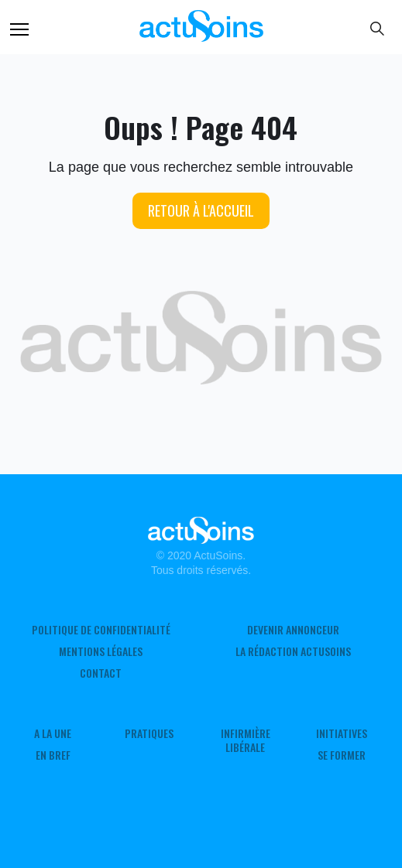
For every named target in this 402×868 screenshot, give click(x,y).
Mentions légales (101, 651)
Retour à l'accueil (201, 210)
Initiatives (342, 733)
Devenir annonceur (293, 630)
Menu (19, 29)
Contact (101, 673)
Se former (342, 755)
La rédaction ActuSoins (293, 651)
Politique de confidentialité (101, 630)
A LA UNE (53, 733)
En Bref (53, 755)
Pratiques (149, 733)
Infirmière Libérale (246, 740)
